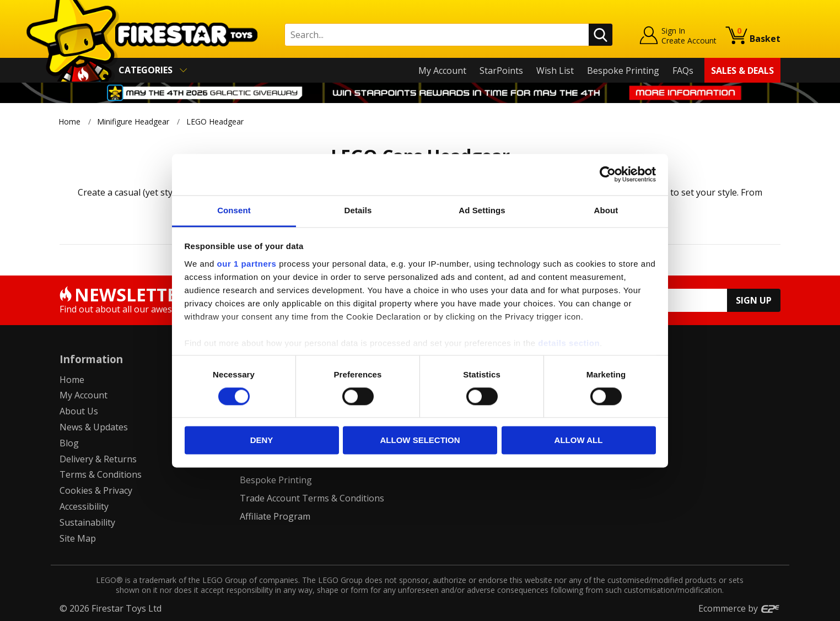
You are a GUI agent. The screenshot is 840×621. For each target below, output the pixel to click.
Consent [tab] (234, 210)
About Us (79, 411)
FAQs (683, 71)
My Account (442, 71)
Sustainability (87, 522)
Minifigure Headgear (133, 121)
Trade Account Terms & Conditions (312, 498)
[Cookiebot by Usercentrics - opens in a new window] (608, 174)
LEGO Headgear (216, 121)
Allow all (579, 441)
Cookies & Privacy (96, 490)
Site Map (78, 538)
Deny (262, 441)
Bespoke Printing (623, 71)
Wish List (555, 71)
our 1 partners (247, 264)
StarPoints (501, 71)
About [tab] (606, 210)
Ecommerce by (739, 608)
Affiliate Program (275, 516)
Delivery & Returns (98, 459)
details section (569, 343)
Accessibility (84, 506)
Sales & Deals (742, 71)
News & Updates (94, 427)
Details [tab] (358, 210)
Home (69, 121)
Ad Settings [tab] (482, 210)
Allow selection (420, 441)
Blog (69, 443)
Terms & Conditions (101, 474)
